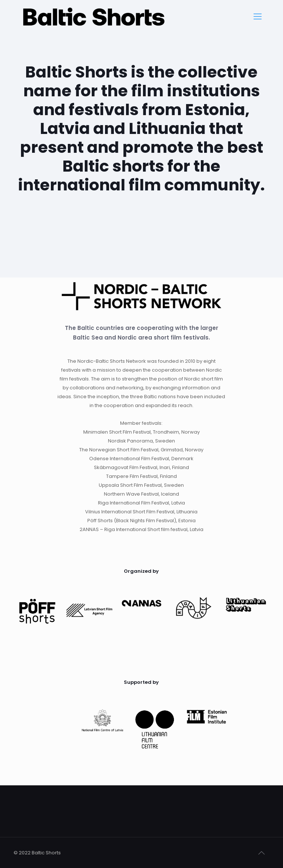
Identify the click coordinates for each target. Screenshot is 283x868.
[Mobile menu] (258, 17)
